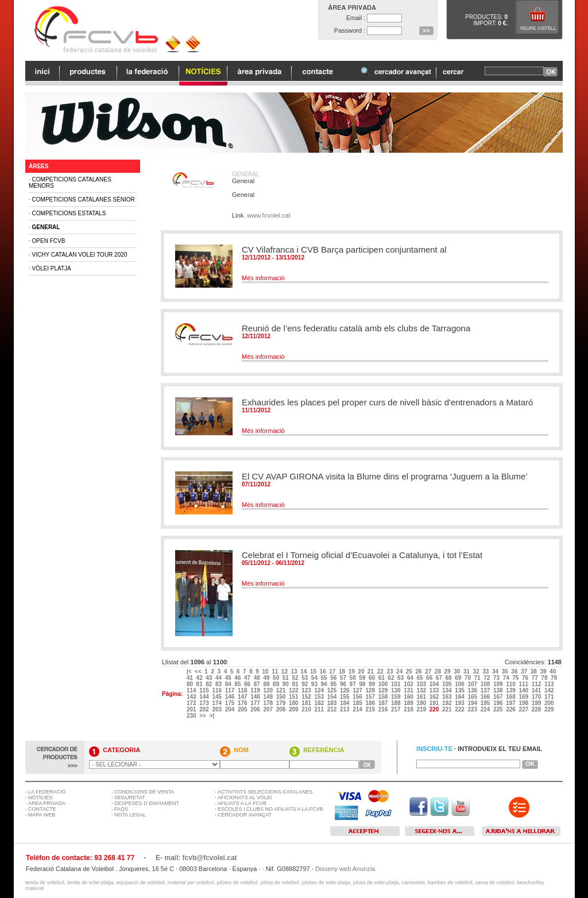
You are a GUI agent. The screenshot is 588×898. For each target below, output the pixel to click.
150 (282, 697)
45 (229, 678)
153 (320, 697)
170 (537, 697)
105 (448, 684)
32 (477, 671)
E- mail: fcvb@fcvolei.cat (196, 858)
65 (420, 678)
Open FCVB (49, 241)
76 (526, 678)
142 (550, 690)
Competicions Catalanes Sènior (84, 200)
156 (358, 697)
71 (478, 678)
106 (460, 684)
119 (256, 690)
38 (535, 671)
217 (396, 709)
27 (429, 671)
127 (358, 690)
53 (305, 678)
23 (390, 671)
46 (238, 678)
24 (400, 671)
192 (448, 703)
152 (307, 697)
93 (315, 684)
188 (396, 703)
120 (268, 690)
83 (219, 684)
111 (524, 684)
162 (435, 697)
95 (334, 684)
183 (333, 703)
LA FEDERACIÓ (47, 792)
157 (371, 697)
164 (460, 697)
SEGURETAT (130, 798)
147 (243, 697)
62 (392, 678)
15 (314, 671)
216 (384, 709)
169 (524, 697)
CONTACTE (42, 809)
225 (499, 709)
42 (200, 678)
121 (282, 690)
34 (496, 671)
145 (217, 697)
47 (248, 678)
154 (333, 697)
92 (305, 684)
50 (277, 678)
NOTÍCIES (40, 798)
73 (497, 678)
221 (448, 709)
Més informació (263, 278)
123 (307, 690)
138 (499, 690)
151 (294, 697)
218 (409, 709)
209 (294, 709)
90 (287, 684)
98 (363, 684)
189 (409, 703)
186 (371, 703)
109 (499, 684)
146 (231, 697)
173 (205, 703)
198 (524, 703)
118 (243, 690)
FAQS (121, 809)
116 (217, 690)
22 (381, 671)
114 (192, 690)
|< (190, 671)
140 (524, 690)
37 (525, 671)
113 (550, 684)
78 (545, 678)
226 (511, 709)
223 (473, 709)
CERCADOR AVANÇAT (245, 815)
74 (507, 678)
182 (320, 703)
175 (231, 703)
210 (307, 709)
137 (486, 690)
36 (515, 671)
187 (384, 703)
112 (537, 684)
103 (422, 684)
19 (353, 671)
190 (422, 703)
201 (192, 709)
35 (506, 671)
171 (550, 697)
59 (363, 678)
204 (231, 709)
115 (205, 690)
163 (448, 697)
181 (307, 703)
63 (401, 678)
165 (473, 697)
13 (295, 671)
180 (294, 703)
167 (499, 697)
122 (294, 690)
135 (460, 690)
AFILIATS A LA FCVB (242, 803)
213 (345, 709)
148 (256, 697)
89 (277, 684)
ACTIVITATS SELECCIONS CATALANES (265, 792)
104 (435, 684)
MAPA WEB (42, 815)
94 (325, 684)
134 (448, 690)
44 (219, 678)
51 (287, 678)
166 (486, 697)
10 (266, 671)
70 (469, 678)
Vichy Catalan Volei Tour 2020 (80, 255)
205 (243, 709)
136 (473, 690)
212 (333, 709)
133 (435, 690)
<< (199, 671)
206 (256, 709)
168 (511, 697)
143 (192, 697)
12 (285, 671)
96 (344, 684)
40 (554, 671)
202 (205, 709)
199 (537, 703)
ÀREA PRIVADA (47, 803)
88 (267, 684)
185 (358, 703)
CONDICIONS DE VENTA (144, 792)
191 (435, 703)
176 (243, 703)
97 (354, 684)
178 (268, 703)
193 (460, 703)
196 (499, 703)
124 (320, 690)
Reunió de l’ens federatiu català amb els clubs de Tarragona (356, 328)
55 (325, 678)
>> (203, 716)
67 (440, 678)
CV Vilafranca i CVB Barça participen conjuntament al (344, 249)
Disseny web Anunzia (345, 869)
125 (333, 690)
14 (304, 671)
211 (320, 709)
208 (282, 709)
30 (458, 671)
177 (256, 703)
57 (344, 678)
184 (345, 703)
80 (191, 684)
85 (238, 684)
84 (229, 684)
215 (371, 709)
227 (524, 709)
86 (248, 684)
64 (411, 678)
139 (511, 690)
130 (396, 690)
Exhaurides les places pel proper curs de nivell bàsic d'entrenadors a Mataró (387, 402)
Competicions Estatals (69, 213)
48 (258, 678)
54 (315, 678)
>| (212, 716)
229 (550, 709)
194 (473, 703)
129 (384, 690)
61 (382, 678)
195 (486, 703)
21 (372, 671)
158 (384, 697)
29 (448, 671)
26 (419, 671)
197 (511, 703)
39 (544, 671)
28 (439, 671)
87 (258, 684)
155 (345, 697)
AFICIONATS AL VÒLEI (245, 798)
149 (268, 697)
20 (362, 671)
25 (410, 671)
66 (430, 678)
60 (373, 678)
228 (537, 709)
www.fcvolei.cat (268, 215)
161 (422, 697)
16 (324, 671)
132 (422, 690)
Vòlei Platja (52, 268)
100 (384, 684)
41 (191, 678)
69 (459, 678)
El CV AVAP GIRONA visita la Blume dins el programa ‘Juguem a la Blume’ (385, 476)
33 (486, 671)
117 (231, 690)
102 (409, 684)
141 (537, 690)
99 (373, 684)
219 (422, 709)
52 (296, 678)
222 (460, 709)
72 (488, 678)
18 (343, 671)
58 (354, 678)
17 (333, 671)
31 (467, 671)
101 (396, 684)
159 (396, 697)
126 (345, 690)
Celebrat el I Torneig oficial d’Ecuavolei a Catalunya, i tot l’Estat (362, 555)
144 (205, 697)
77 (536, 678)
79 (555, 678)
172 (192, 703)
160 (409, 697)
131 (409, 690)
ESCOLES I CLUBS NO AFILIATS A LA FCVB (270, 809)
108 (486, 684)
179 (282, 703)
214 (358, 709)
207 (268, 709)
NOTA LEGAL (130, 815)
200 (550, 703)
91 (296, 684)
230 (192, 716)
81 (200, 684)
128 (371, 690)
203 (217, 709)
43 (210, 678)
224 (486, 709)
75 (516, 678)
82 (210, 684)
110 (511, 684)
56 (334, 678)
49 (267, 678)
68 (449, 678)
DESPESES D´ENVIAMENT (147, 803)
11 (276, 671)
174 (217, 703)
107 (473, 684)
